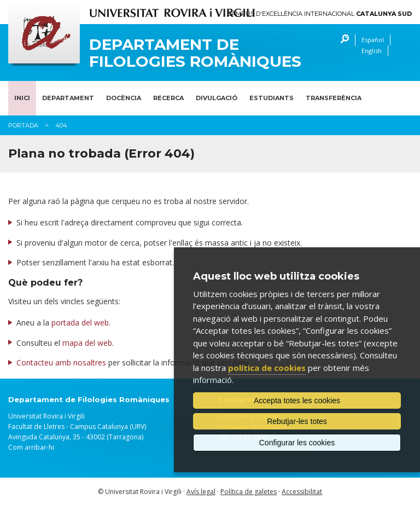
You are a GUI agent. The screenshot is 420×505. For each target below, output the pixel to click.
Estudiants (272, 98)
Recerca (168, 98)
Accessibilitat (302, 492)
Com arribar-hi (31, 447)
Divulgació (217, 98)
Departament (68, 98)
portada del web (80, 323)
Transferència (334, 98)
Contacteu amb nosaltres (61, 362)
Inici (22, 98)
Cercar (342, 40)
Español (373, 40)
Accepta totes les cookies (297, 400)
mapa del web (87, 343)
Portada (23, 125)
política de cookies (267, 368)
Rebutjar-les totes (297, 421)
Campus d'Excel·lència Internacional (320, 14)
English (372, 51)
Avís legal (201, 492)
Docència (124, 98)
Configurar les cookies (297, 443)
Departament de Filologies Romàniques (195, 53)
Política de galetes (249, 492)
